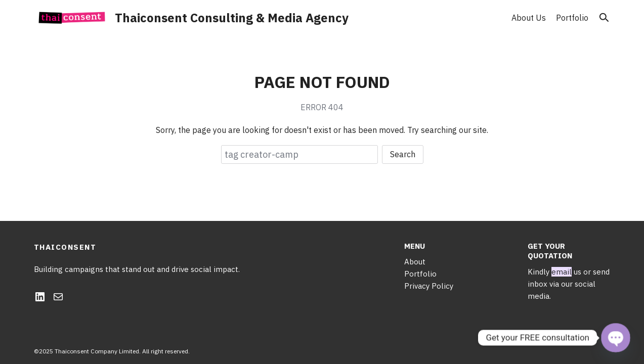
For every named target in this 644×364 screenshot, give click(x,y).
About (415, 262)
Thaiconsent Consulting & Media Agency (232, 18)
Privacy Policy (429, 286)
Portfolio (572, 18)
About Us (529, 18)
